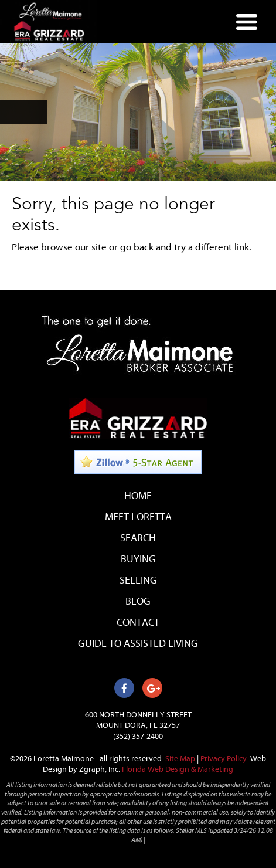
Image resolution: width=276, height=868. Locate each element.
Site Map (180, 759)
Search (138, 538)
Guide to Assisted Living (138, 644)
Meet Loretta (138, 517)
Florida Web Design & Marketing (178, 769)
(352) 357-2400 (138, 736)
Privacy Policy (224, 759)
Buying (138, 559)
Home (138, 496)
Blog (138, 601)
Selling (138, 580)
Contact (138, 623)
